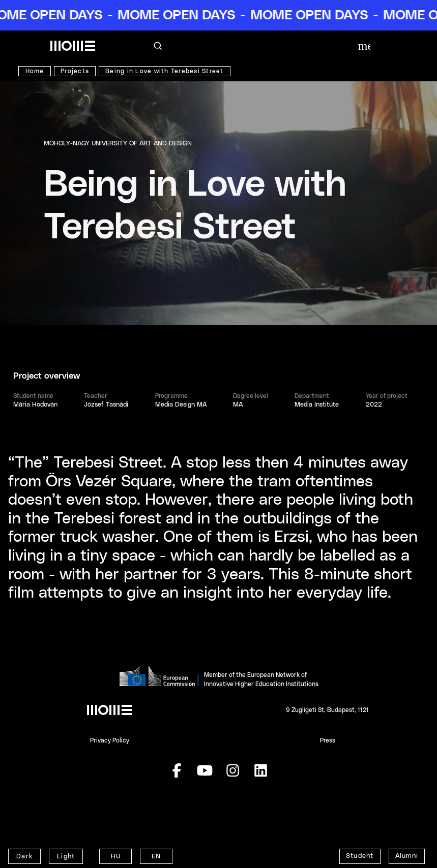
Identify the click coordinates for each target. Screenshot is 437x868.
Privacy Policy (110, 740)
